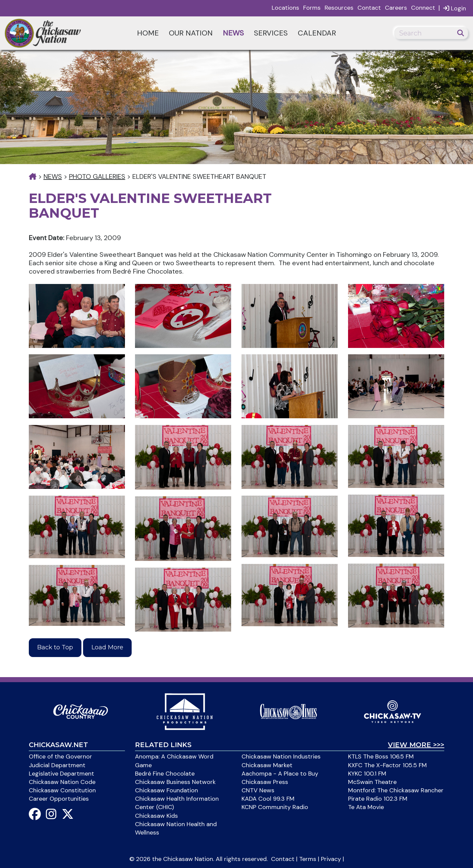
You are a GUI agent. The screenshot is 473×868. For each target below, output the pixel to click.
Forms (312, 8)
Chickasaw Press (265, 782)
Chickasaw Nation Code (62, 782)
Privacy (331, 859)
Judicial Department (57, 765)
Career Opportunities (59, 799)
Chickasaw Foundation (166, 790)
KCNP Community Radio (275, 807)
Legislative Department (61, 774)
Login (455, 8)
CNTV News (258, 790)
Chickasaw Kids (156, 816)
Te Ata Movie (366, 807)
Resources (339, 8)
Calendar (317, 33)
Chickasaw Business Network (175, 782)
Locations (285, 8)
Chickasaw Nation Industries (281, 756)
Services (271, 33)
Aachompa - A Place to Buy (280, 774)
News (233, 33)
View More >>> (416, 745)
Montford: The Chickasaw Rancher (396, 790)
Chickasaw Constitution (62, 790)
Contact (369, 8)
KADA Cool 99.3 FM (268, 799)
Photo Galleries (97, 176)
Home (148, 33)
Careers (396, 8)
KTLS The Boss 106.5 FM (381, 756)
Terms (308, 859)
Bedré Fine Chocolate (165, 774)
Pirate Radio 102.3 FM (378, 799)
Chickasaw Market (267, 765)
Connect (423, 8)
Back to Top (55, 647)
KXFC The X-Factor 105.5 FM (387, 765)
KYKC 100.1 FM (367, 774)
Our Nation (191, 33)
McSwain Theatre (372, 782)
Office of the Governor (60, 756)
